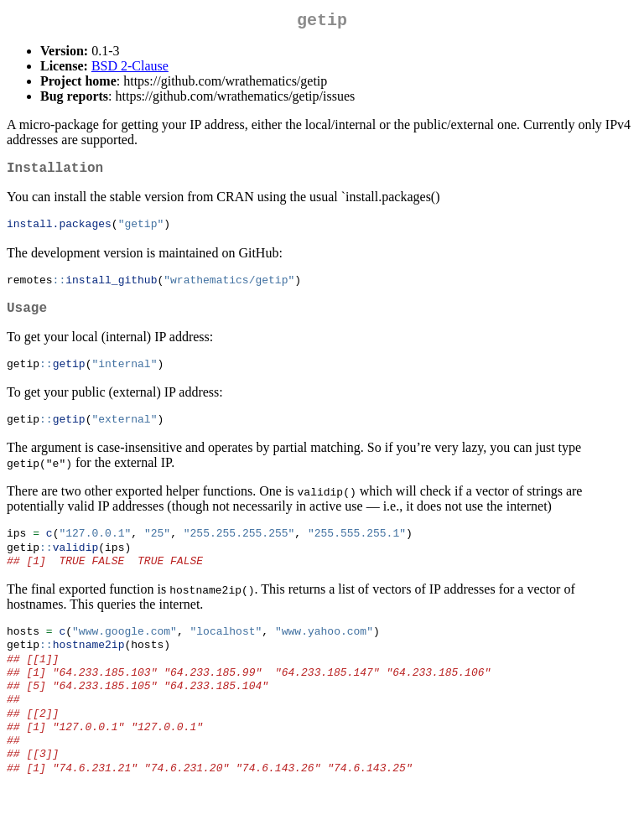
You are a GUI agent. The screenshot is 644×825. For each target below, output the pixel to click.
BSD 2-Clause (130, 69)
